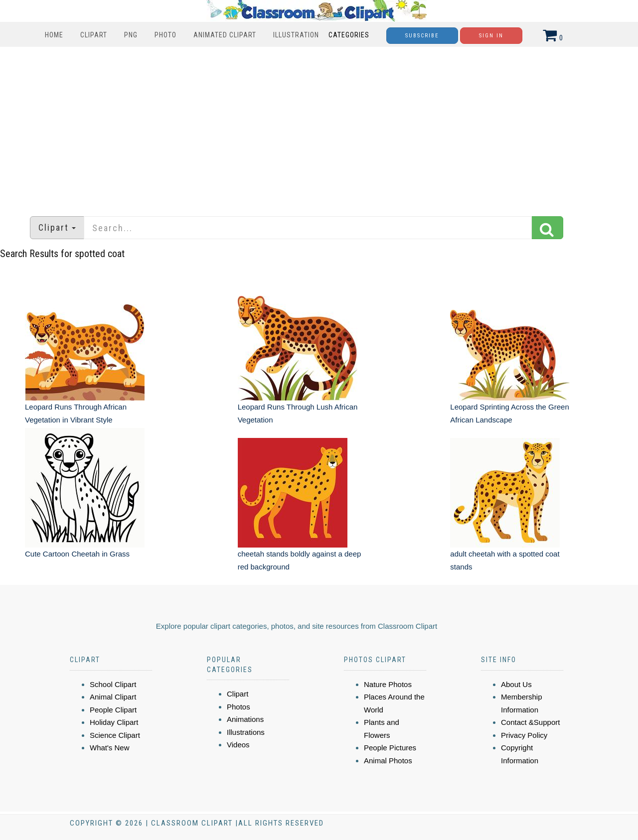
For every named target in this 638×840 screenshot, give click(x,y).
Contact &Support (530, 722)
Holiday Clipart (114, 722)
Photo (165, 35)
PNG (131, 35)
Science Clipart (115, 735)
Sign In (491, 36)
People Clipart (113, 710)
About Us (516, 684)
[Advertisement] (319, 127)
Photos (239, 707)
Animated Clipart (225, 35)
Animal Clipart (113, 697)
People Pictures (390, 748)
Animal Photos (388, 761)
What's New (110, 748)
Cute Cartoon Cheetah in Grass (77, 554)
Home (54, 35)
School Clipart (113, 684)
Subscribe (422, 36)
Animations (245, 719)
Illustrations (246, 732)
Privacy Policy (524, 735)
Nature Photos (388, 684)
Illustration (296, 35)
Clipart (94, 35)
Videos (238, 745)
